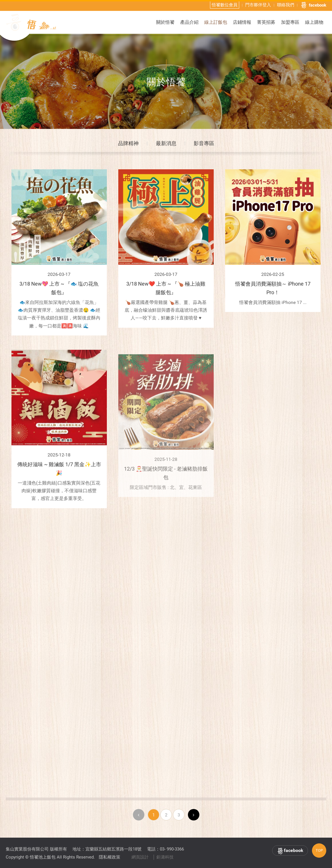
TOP (319, 850)
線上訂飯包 (216, 22)
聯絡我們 (286, 5)
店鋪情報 (242, 22)
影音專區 (204, 145)
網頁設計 (140, 857)
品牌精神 (128, 145)
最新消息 (166, 145)
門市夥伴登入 (258, 5)
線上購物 (314, 22)
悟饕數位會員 (225, 5)
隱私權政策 (110, 857)
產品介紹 (189, 22)
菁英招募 (266, 22)
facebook (313, 5)
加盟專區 (290, 22)
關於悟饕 (165, 22)
